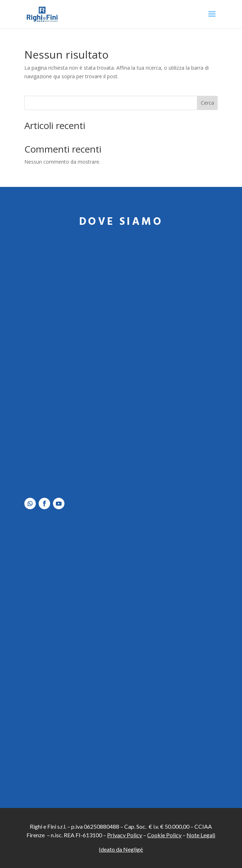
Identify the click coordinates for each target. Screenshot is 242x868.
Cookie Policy (164, 835)
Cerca (207, 103)
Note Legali (201, 835)
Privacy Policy (125, 835)
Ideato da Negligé (121, 849)
